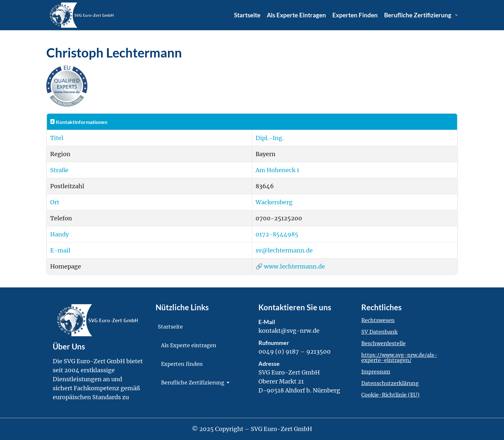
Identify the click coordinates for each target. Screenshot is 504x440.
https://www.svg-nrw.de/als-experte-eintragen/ (399, 357)
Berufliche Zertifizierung (421, 15)
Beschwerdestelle (383, 343)
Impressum (376, 372)
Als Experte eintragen (296, 15)
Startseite (247, 15)
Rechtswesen (378, 320)
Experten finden (355, 15)
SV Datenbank (379, 332)
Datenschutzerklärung (390, 383)
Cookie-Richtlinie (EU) (390, 395)
